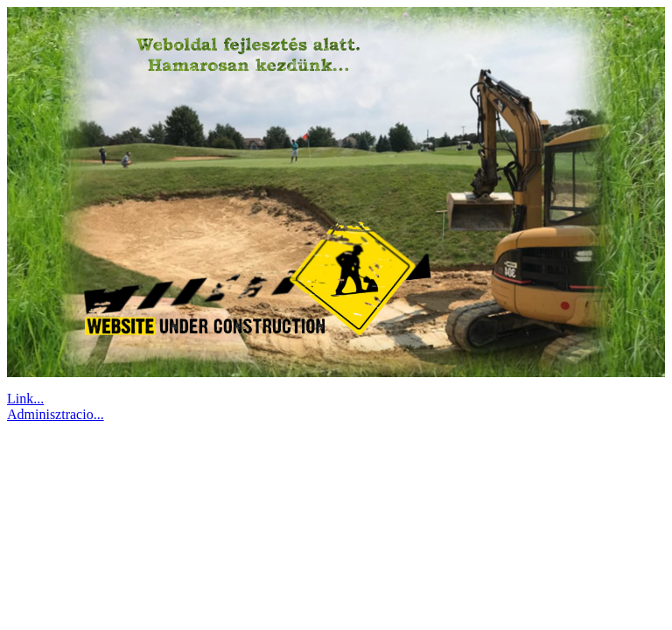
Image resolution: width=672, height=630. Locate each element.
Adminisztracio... (56, 414)
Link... (25, 399)
